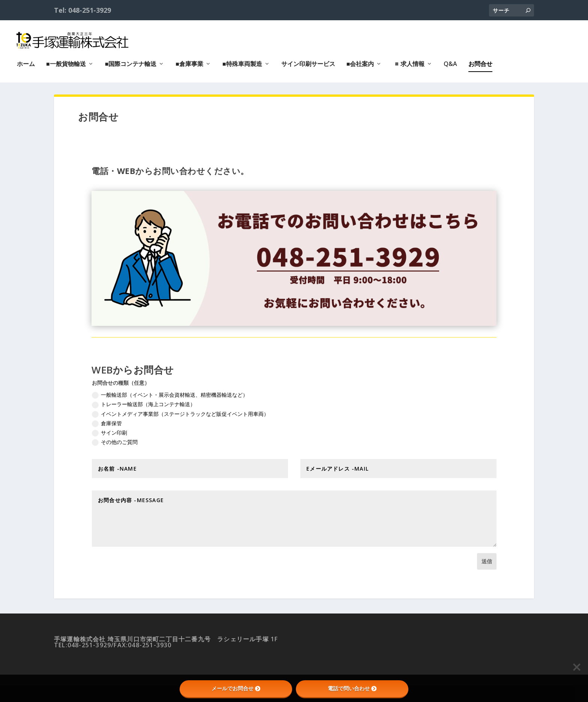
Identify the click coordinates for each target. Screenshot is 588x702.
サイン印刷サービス (308, 61)
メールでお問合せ (236, 688)
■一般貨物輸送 (66, 61)
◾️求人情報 (409, 61)
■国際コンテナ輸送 (131, 61)
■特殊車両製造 (242, 61)
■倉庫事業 (189, 61)
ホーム (26, 61)
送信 (487, 560)
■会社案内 (360, 61)
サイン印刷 (109, 432)
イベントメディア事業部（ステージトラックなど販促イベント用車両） (180, 413)
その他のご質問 (115, 441)
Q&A (450, 61)
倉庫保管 (107, 423)
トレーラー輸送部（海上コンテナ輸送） (144, 404)
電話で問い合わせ (352, 688)
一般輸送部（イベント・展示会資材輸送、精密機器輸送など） (170, 394)
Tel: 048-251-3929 (82, 10)
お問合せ (480, 61)
